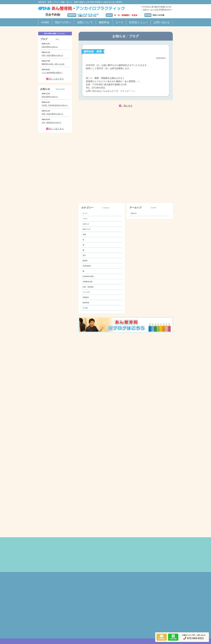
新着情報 (86, 303)
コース (119, 22)
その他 (85, 308)
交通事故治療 (87, 282)
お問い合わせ (162, 22)
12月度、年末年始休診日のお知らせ (55, 105)
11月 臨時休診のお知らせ (51, 123)
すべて (85, 213)
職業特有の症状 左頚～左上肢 (53, 64)
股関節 (85, 261)
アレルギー (87, 292)
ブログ (85, 219)
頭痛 (84, 234)
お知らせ (86, 224)
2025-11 (134, 213)
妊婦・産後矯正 (88, 287)
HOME (45, 22)
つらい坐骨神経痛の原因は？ (52, 73)
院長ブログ (87, 229)
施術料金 (104, 22)
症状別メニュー (138, 22)
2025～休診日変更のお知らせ (52, 55)
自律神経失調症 (88, 276)
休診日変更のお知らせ (50, 47)
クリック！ (126, 91)
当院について (85, 22)
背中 (84, 255)
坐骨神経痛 (87, 266)
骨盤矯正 (86, 297)
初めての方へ (63, 22)
